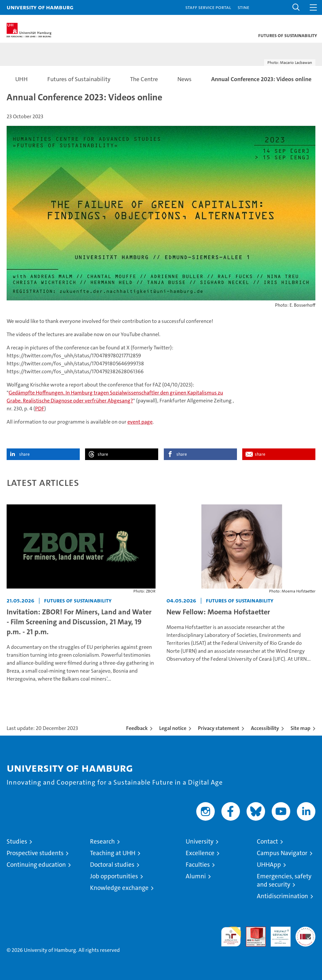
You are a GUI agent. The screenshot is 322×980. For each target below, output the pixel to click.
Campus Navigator (282, 853)
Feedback (137, 728)
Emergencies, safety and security (284, 880)
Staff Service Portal (208, 7)
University (200, 841)
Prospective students (35, 853)
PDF (40, 409)
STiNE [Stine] (243, 7)
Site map (300, 728)
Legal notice (173, 728)
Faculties (198, 865)
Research (102, 841)
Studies (17, 841)
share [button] (24, 454)
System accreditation (305, 934)
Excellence (200, 853)
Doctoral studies (112, 865)
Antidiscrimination (282, 896)
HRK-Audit (277, 934)
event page (140, 422)
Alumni (196, 876)
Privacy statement (219, 728)
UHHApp (269, 865)
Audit (252, 930)
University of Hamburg (40, 7)
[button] (296, 7)
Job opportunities (114, 876)
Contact (267, 841)
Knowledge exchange (119, 888)
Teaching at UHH (113, 853)
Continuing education (36, 865)
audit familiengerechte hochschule (231, 937)
